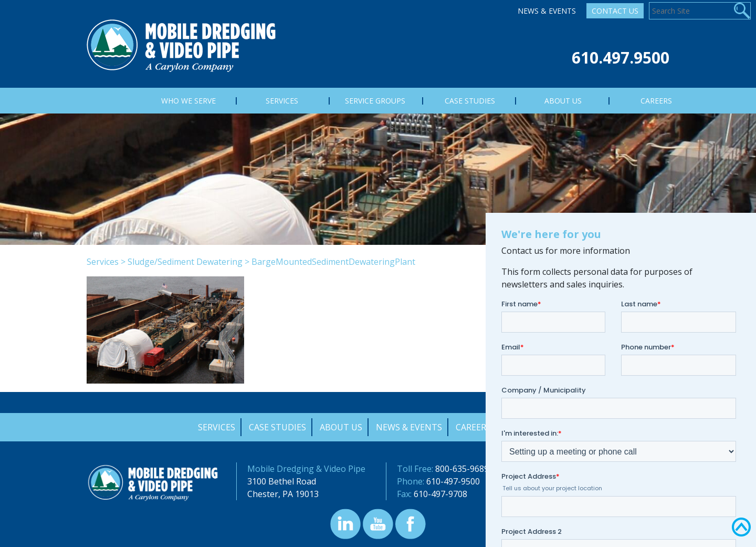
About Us (341, 427)
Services (103, 262)
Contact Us (615, 11)
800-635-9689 (462, 469)
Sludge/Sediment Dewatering (185, 262)
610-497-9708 (440, 494)
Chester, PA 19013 (283, 494)
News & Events (547, 11)
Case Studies (277, 427)
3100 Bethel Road (282, 481)
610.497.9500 (621, 58)
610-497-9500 (453, 481)
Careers (473, 427)
